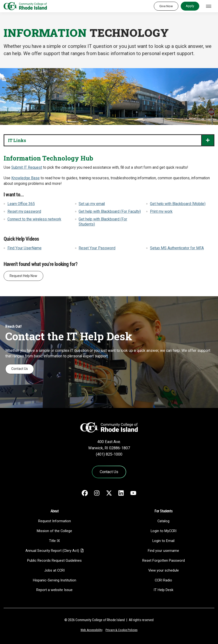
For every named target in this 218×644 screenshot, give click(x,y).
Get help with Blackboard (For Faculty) (110, 212)
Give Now (166, 6)
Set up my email (92, 204)
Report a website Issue (54, 590)
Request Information (55, 521)
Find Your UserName (25, 248)
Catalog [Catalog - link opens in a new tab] (163, 521)
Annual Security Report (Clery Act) (52, 551)
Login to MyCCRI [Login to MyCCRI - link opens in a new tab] (164, 531)
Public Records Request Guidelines (54, 560)
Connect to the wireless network (34, 219)
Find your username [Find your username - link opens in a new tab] (163, 551)
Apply (190, 6)
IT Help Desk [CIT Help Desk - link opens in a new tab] (163, 590)
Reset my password (24, 212)
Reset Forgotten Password (164, 560)
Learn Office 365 (21, 204)
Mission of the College (54, 531)
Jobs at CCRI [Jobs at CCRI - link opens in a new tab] (54, 570)
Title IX (54, 541)
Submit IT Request (27, 167)
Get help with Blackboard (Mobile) (178, 204)
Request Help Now (23, 276)
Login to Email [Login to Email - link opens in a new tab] (163, 541)
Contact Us (20, 369)
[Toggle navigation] (209, 6)
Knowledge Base (25, 178)
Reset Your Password (97, 248)
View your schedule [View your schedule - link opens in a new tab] (164, 570)
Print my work (161, 212)
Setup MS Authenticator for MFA (177, 248)
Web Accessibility (91, 630)
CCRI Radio (163, 580)
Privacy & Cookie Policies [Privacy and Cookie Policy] (121, 630)
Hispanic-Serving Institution (55, 580)
